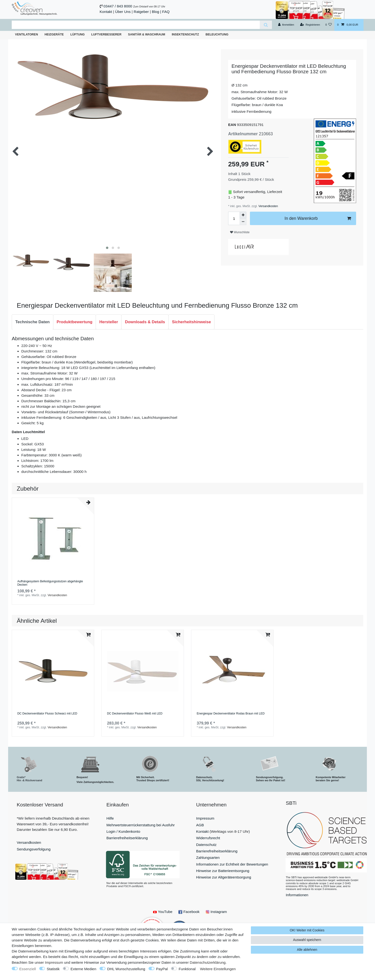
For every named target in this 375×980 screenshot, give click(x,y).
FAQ (166, 12)
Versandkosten (268, 206)
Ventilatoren (27, 34)
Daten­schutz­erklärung (208, 962)
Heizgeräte (54, 34)
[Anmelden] (286, 25)
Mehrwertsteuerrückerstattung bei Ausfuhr (141, 825)
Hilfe (110, 818)
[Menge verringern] (243, 222)
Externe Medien (83, 969)
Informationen (297, 895)
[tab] (33, 322)
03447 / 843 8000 (118, 6)
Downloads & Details (145, 322)
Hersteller (109, 322)
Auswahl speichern (307, 940)
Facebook (189, 912)
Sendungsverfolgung (34, 849)
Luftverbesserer (106, 34)
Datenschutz (206, 845)
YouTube (163, 912)
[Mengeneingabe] (234, 218)
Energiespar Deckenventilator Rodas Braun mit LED (231, 714)
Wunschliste (240, 232)
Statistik (53, 969)
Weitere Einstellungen (218, 969)
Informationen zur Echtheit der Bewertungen (232, 864)
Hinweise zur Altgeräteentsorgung (224, 877)
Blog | (157, 12)
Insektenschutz (185, 34)
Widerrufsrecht (208, 838)
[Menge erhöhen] (243, 215)
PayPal (162, 969)
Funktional (187, 969)
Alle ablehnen (307, 950)
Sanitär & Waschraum (146, 34)
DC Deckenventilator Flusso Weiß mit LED (135, 714)
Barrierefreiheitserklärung (127, 838)
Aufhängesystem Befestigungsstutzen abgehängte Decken (50, 583)
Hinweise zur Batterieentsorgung (223, 871)
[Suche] (266, 25)
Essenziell (28, 969)
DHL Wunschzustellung (126, 969)
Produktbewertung (75, 322)
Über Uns (123, 12)
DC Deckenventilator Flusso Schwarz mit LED (47, 714)
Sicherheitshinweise (191, 322)
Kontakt (106, 12)
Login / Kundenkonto (123, 831)
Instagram (216, 912)
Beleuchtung (217, 34)
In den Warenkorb (318, 218)
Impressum (205, 818)
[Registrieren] (310, 25)
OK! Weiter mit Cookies (307, 930)
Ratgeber (141, 12)
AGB (200, 825)
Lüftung (77, 34)
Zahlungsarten (208, 858)
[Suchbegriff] (136, 25)
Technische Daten (33, 322)
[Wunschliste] (328, 25)
